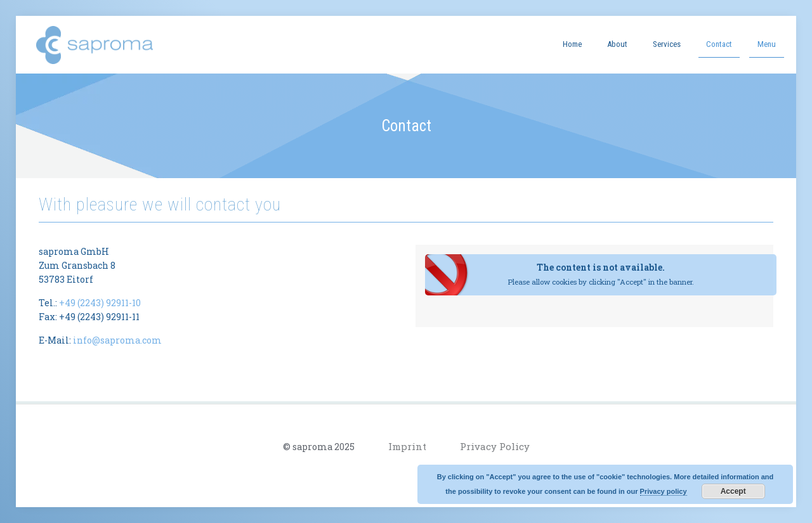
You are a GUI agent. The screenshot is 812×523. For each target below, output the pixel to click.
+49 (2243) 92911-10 (100, 303)
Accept (733, 491)
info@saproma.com (117, 340)
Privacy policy (664, 491)
